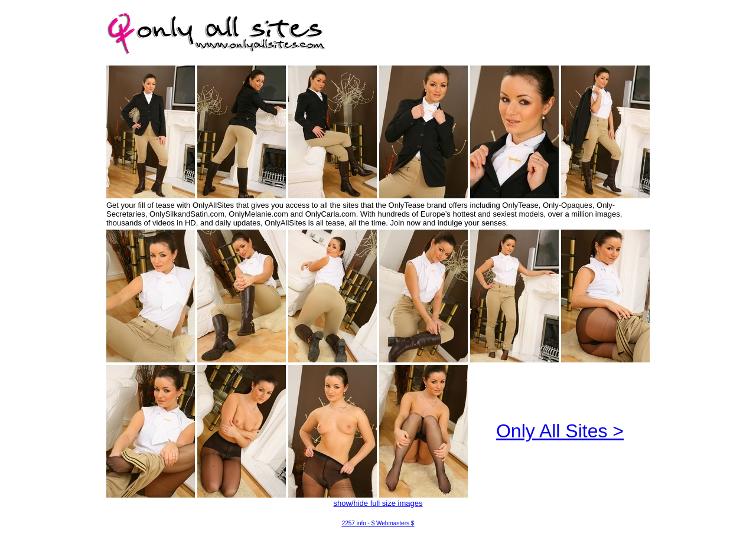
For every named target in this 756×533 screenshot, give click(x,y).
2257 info (354, 523)
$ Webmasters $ (393, 523)
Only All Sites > (560, 431)
